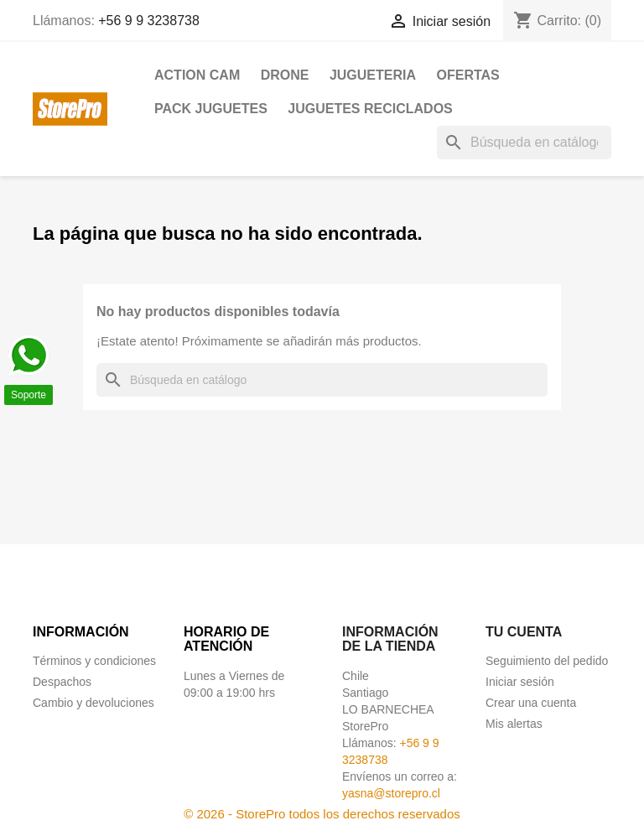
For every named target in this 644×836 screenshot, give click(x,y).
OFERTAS (467, 75)
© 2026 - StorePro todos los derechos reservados (322, 814)
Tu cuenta (524, 632)
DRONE (285, 75)
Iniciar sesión (520, 682)
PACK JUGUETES (211, 109)
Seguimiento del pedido (547, 661)
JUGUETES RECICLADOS (370, 109)
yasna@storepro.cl (391, 793)
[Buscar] (524, 143)
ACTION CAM (197, 75)
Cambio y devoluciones (93, 703)
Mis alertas (514, 724)
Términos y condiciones (94, 661)
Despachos (62, 682)
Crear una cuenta (531, 703)
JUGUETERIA (373, 75)
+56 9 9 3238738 (149, 21)
